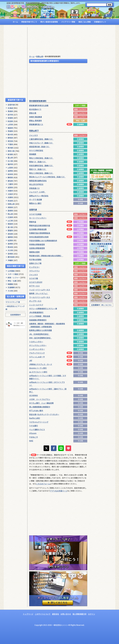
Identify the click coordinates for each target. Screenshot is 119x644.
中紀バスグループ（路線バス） (41, 143)
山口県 (10, 221)
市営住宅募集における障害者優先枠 (43, 241)
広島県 (10, 217)
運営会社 (55, 614)
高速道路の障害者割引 (38, 320)
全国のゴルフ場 (35, 263)
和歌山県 (11, 204)
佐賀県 (10, 240)
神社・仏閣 (12, 281)
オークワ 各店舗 (35, 199)
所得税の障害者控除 (37, 244)
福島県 (10, 128)
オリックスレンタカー (38, 345)
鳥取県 (10, 207)
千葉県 (10, 144)
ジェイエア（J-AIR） (37, 192)
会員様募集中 (15, 315)
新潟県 (10, 154)
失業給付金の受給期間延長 (40, 233)
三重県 (10, 184)
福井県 (10, 164)
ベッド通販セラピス (37, 429)
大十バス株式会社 (36, 150)
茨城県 (10, 131)
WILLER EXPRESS (36, 184)
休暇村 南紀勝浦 (35, 117)
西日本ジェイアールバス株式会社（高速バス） (47, 177)
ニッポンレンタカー (37, 349)
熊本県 (10, 247)
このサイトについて (43, 614)
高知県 (10, 234)
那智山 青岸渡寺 (35, 121)
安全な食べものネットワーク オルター (44, 414)
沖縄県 (10, 260)
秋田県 (10, 121)
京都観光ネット (100, 22)
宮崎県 (10, 254)
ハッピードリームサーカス (40, 290)
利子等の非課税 (35, 259)
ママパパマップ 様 (13, 302)
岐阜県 (10, 174)
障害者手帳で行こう (29, 22)
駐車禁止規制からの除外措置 (40, 330)
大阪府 (10, 194)
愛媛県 (10, 230)
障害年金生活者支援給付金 (40, 225)
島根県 (10, 211)
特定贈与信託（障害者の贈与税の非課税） (46, 256)
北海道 (10, 108)
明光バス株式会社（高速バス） (41, 158)
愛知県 (10, 181)
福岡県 (10, 237)
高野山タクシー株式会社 (39, 196)
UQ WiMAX (33, 395)
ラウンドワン (34, 271)
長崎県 (10, 244)
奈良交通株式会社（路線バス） (41, 166)
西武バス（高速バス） (38, 169)
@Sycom (33, 433)
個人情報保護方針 (79, 614)
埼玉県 (10, 141)
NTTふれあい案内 (36, 411)
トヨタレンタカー (36, 342)
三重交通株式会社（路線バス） (41, 139)
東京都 (10, 148)
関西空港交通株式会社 (38, 181)
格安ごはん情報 (85, 22)
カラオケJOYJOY (36, 282)
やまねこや (34, 437)
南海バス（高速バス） (38, 162)
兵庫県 (10, 197)
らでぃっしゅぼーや (37, 357)
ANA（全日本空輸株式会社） (40, 338)
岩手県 (10, 115)
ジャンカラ (33, 135)
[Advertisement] (15, 62)
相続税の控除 (34, 252)
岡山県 (10, 214)
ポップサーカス (35, 301)
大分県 (10, 250)
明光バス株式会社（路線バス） (41, 173)
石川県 (10, 161)
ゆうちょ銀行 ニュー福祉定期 (41, 403)
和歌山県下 (34, 131)
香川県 (10, 227)
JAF (31, 360)
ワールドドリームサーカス (40, 297)
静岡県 (10, 177)
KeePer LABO (35, 418)
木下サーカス (34, 286)
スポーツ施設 (13, 274)
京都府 (10, 191)
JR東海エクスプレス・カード (41, 364)
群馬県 (10, 138)
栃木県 (10, 134)
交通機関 (11, 287)
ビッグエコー (34, 267)
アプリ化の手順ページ (59, 491)
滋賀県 (10, 187)
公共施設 (11, 271)
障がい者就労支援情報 (49, 22)
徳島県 (10, 224)
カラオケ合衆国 (35, 214)
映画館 (10, 284)
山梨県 (10, 168)
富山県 (10, 158)
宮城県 (10, 118)
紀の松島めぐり (35, 109)
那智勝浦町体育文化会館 (39, 105)
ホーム (15, 22)
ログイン (92, 614)
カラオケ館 (34, 278)
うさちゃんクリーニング (39, 422)
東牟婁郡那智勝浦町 (38, 101)
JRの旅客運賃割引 (36, 312)
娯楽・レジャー (14, 278)
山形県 (10, 124)
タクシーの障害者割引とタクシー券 (43, 309)
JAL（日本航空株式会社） (39, 334)
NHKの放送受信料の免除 (39, 237)
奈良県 (10, 201)
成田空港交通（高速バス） (40, 147)
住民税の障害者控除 (37, 248)
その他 (10, 291)
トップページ (28, 614)
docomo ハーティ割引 (38, 368)
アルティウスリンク (37, 353)
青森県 (10, 111)
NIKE (31, 441)
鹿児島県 (11, 257)
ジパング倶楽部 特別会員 (40, 316)
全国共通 (11, 105)
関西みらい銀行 (35, 203)
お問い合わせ (66, 614)
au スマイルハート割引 (38, 372)
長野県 (10, 171)
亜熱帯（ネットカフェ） (39, 293)
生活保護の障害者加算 (38, 229)
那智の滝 (33, 113)
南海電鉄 (33, 154)
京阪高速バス (34, 188)
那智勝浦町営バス (36, 124)
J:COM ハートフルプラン (40, 399)
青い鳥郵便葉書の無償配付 (40, 407)
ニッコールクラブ (36, 305)
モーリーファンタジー (38, 218)
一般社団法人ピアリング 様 (15, 308)
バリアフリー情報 (68, 22)
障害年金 (33, 222)
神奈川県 (11, 151)
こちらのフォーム (43, 484)
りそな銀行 (34, 426)
